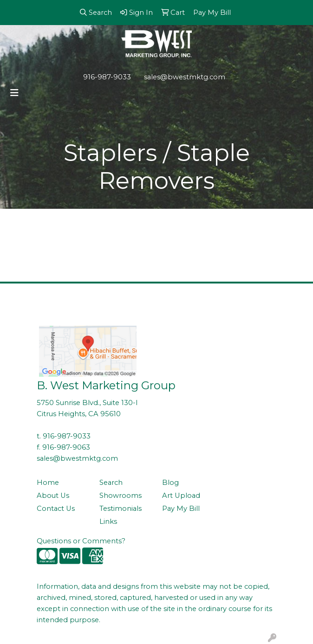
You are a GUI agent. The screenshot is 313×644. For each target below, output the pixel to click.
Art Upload (181, 496)
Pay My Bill (181, 509)
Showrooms (121, 496)
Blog (170, 483)
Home (48, 483)
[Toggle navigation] (14, 93)
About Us (53, 496)
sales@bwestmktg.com (185, 77)
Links (108, 522)
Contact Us (56, 509)
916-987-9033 (107, 77)
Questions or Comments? (81, 541)
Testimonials (121, 509)
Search (111, 483)
